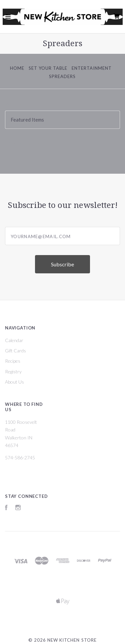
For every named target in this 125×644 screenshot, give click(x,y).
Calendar (14, 340)
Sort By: (14, 103)
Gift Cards (15, 351)
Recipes (13, 361)
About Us (14, 382)
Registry (13, 371)
